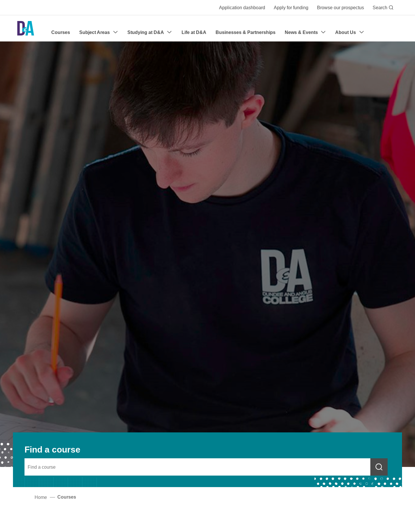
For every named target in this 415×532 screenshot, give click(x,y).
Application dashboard (242, 7)
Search (383, 7)
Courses (61, 32)
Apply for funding (291, 7)
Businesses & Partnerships (246, 32)
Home (41, 497)
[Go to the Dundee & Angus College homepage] (26, 28)
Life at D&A (194, 32)
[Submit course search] (379, 467)
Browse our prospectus (341, 7)
